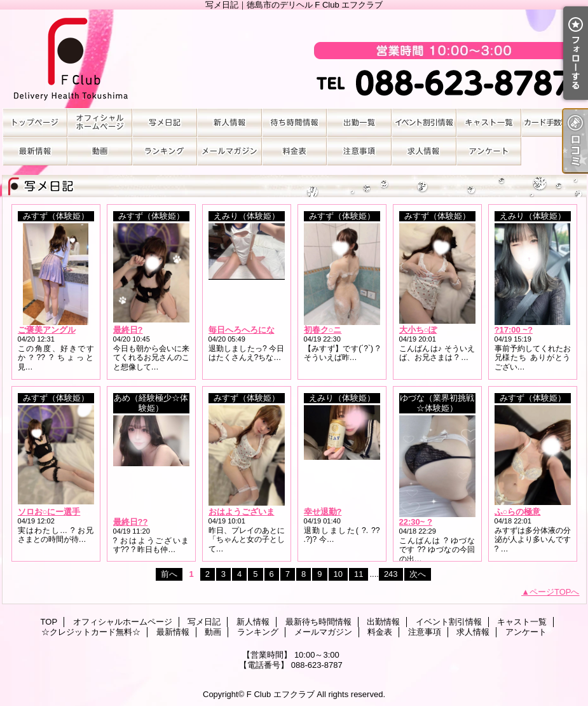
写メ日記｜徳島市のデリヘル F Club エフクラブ (294, 59)
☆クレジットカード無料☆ (554, 122)
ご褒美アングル (47, 330)
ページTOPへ (555, 592)
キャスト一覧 (489, 122)
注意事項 (359, 151)
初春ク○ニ (323, 330)
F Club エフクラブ (281, 694)
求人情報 (424, 151)
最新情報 (35, 151)
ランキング (165, 151)
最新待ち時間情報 (294, 122)
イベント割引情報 (424, 122)
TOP (35, 122)
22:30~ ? (416, 522)
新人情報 (229, 122)
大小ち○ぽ (418, 330)
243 (391, 574)
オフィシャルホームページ (100, 122)
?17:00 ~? (514, 330)
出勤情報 (359, 122)
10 (338, 574)
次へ (418, 574)
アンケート (489, 151)
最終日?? (131, 522)
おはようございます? (248, 512)
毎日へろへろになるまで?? (259, 330)
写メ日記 (165, 122)
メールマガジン (229, 151)
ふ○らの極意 (518, 512)
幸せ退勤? (323, 512)
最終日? (128, 330)
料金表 (294, 151)
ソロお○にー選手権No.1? (65, 512)
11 (359, 574)
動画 (100, 151)
